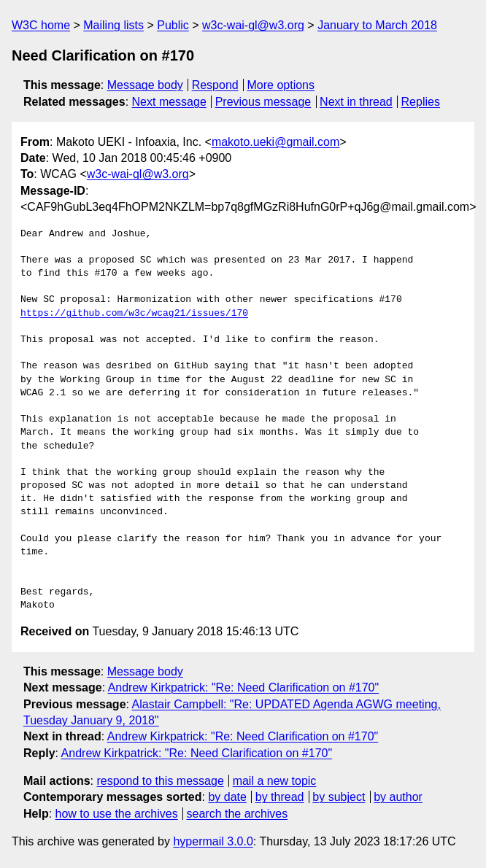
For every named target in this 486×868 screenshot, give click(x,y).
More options (281, 85)
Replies (421, 102)
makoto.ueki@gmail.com (275, 142)
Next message (169, 102)
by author (398, 797)
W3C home (41, 25)
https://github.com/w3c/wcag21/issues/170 (134, 314)
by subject (339, 797)
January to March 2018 (377, 25)
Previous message (263, 102)
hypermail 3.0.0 (213, 841)
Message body (145, 85)
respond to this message (160, 781)
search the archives (238, 814)
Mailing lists (113, 25)
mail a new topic (275, 781)
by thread (280, 797)
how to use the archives (117, 814)
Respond (215, 85)
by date (227, 797)
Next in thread (356, 102)
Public (173, 25)
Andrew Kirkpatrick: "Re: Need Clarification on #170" (244, 687)
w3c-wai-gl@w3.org (253, 25)
